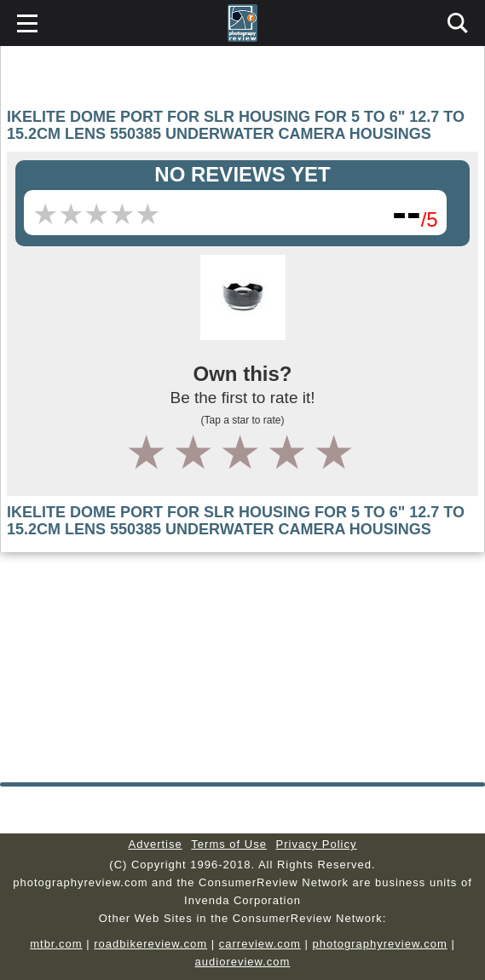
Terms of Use (229, 844)
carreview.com (260, 944)
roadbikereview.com (150, 944)
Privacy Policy (317, 844)
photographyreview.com (379, 944)
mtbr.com (56, 944)
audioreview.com (243, 962)
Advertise (156, 844)
